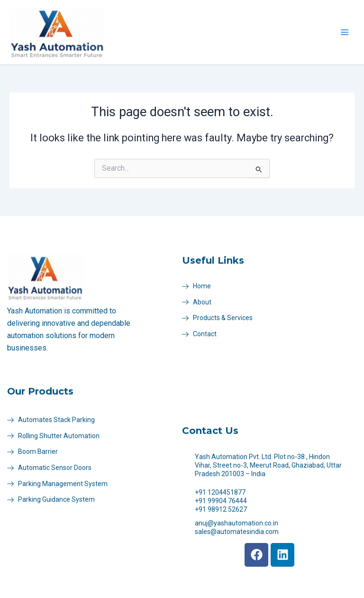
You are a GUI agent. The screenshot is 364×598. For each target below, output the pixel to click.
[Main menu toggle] (345, 32)
